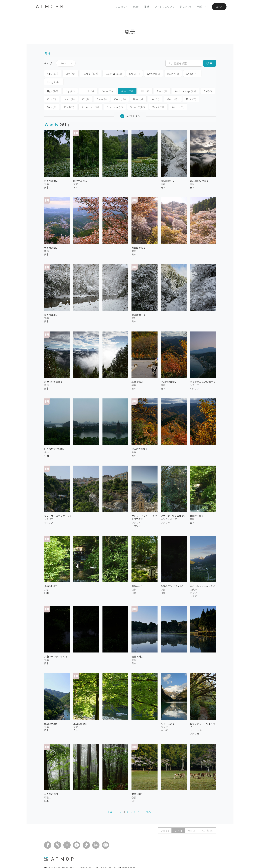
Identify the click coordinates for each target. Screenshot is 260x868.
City (70, 82)
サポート (199, 7)
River (164, 73)
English (164, 822)
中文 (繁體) (207, 822)
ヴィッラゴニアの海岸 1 (202, 373)
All (52, 73)
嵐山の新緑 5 (80, 715)
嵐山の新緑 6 (51, 715)
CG (86, 90)
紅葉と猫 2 (137, 373)
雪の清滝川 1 (51, 306)
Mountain (109, 73)
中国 (46, 447)
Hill (145, 82)
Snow (108, 82)
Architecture (90, 98)
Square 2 (138, 98)
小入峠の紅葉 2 (169, 373)
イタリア (194, 380)
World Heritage (185, 82)
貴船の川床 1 (197, 507)
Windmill (173, 90)
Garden (146, 73)
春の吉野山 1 (51, 239)
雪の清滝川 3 (138, 306)
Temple (88, 82)
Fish (155, 90)
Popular (87, 73)
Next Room (115, 98)
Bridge (201, 73)
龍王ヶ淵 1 (137, 648)
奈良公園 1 (137, 785)
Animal (182, 73)
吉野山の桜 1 (138, 239)
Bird (208, 82)
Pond (69, 98)
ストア (218, 7)
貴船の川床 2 (51, 577)
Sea (128, 73)
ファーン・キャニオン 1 (173, 507)
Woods (127, 82)
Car (52, 90)
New (68, 73)
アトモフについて (162, 7)
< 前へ (111, 803)
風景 (133, 7)
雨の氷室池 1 (80, 172)
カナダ (193, 588)
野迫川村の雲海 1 (53, 373)
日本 (46, 179)
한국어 (191, 822)
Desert (69, 90)
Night (53, 82)
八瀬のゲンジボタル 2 (55, 648)
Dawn (138, 90)
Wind (52, 98)
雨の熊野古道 (51, 785)
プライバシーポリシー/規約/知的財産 (115, 859)
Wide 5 (178, 98)
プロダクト (119, 7)
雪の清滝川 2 (167, 172)
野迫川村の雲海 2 (199, 172)
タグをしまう (130, 108)
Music (191, 90)
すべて (63, 63)
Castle (162, 82)
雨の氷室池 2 (51, 172)
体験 (144, 7)
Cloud (120, 90)
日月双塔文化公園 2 (54, 440)
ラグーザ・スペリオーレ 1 (58, 507)
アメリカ (165, 514)
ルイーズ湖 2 (167, 715)
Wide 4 (158, 98)
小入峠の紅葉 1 (139, 440)
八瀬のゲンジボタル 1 (172, 577)
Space (102, 90)
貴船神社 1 (137, 577)
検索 (210, 63)
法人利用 (183, 7)
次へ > (149, 803)
